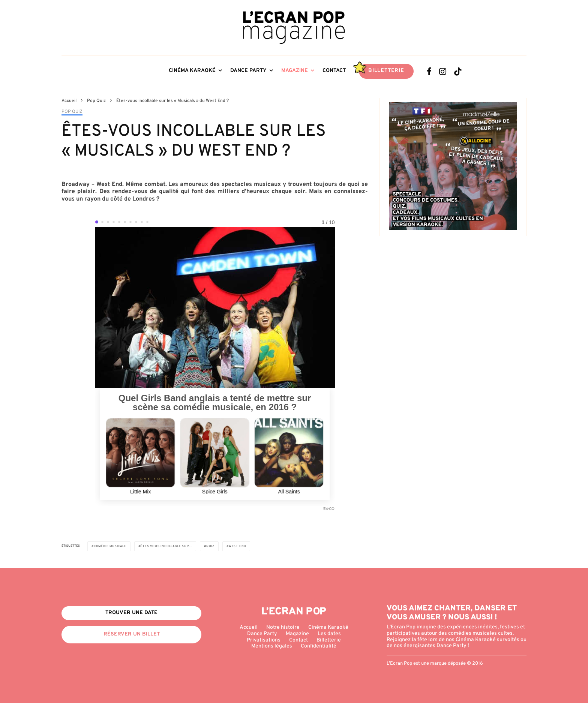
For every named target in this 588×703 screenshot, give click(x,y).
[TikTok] (458, 71)
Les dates (329, 634)
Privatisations (264, 640)
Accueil (249, 627)
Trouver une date (131, 613)
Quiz (210, 546)
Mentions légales (272, 646)
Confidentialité (319, 646)
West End (237, 546)
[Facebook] (429, 71)
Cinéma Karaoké (192, 71)
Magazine (295, 71)
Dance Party (248, 71)
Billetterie (386, 71)
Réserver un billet (132, 634)
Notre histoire (283, 627)
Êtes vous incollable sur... (166, 546)
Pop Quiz (72, 112)
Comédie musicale (110, 546)
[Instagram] (443, 71)
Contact (334, 71)
